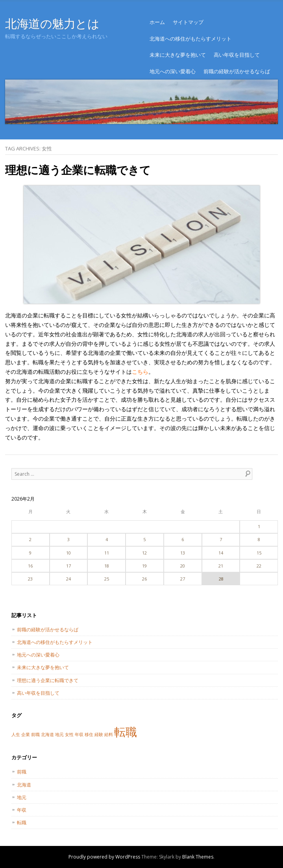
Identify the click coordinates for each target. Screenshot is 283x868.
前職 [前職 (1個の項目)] (35, 734)
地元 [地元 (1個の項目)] (59, 734)
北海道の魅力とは (52, 23)
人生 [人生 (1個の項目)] (16, 734)
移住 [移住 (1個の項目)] (89, 734)
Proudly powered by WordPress (104, 857)
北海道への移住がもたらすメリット (191, 39)
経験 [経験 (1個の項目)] (99, 734)
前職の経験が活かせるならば (237, 71)
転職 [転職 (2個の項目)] (126, 732)
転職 (22, 823)
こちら (140, 372)
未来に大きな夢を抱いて (178, 55)
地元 (22, 797)
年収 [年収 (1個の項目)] (79, 734)
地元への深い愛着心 (173, 71)
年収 (22, 810)
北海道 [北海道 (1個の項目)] (47, 734)
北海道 (24, 785)
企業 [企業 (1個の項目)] (26, 734)
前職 (22, 772)
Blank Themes (198, 857)
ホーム (157, 22)
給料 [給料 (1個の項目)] (109, 734)
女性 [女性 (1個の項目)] (69, 734)
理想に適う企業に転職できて (78, 170)
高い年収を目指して (237, 55)
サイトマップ (188, 22)
